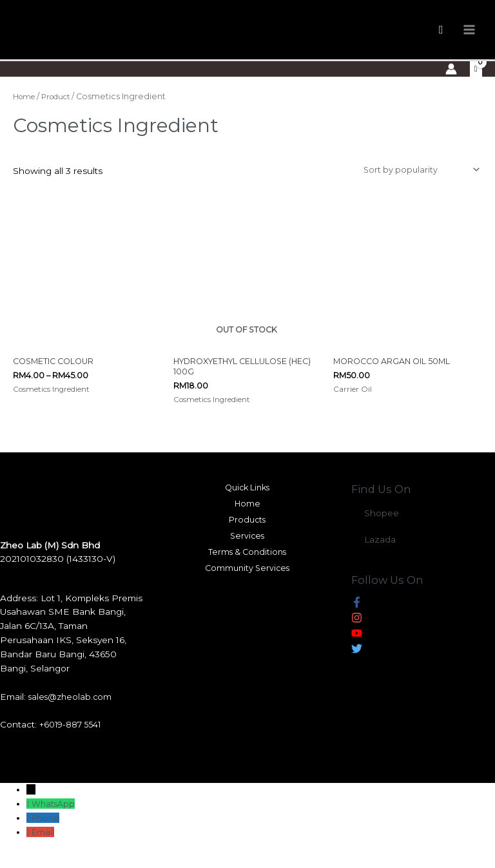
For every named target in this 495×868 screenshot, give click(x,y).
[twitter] (357, 666)
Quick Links (247, 503)
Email (44, 847)
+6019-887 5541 (73, 740)
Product (62, 108)
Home (26, 108)
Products (247, 538)
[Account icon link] (451, 79)
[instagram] (357, 635)
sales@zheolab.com (73, 712)
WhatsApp (55, 819)
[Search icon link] (441, 34)
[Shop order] (415, 181)
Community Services (247, 590)
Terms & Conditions (247, 573)
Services (247, 555)
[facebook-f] (357, 620)
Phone (47, 833)
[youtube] (357, 651)
